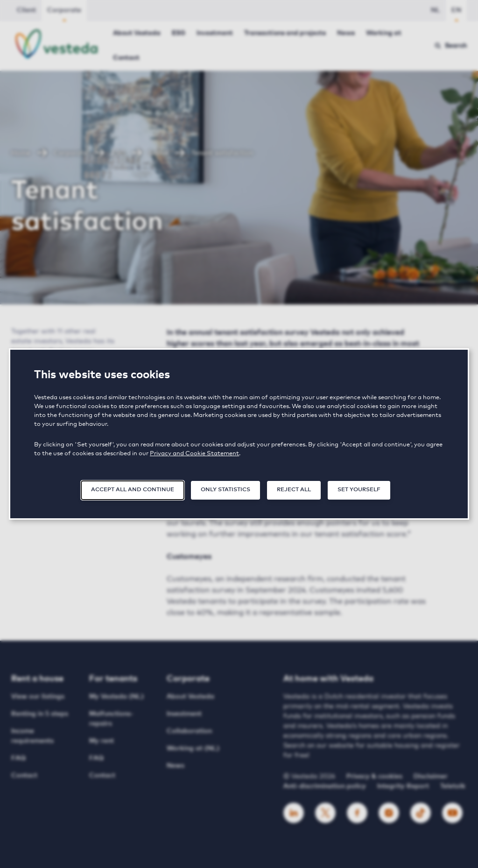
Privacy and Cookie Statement (194, 454)
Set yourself (359, 490)
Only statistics (225, 490)
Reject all (294, 490)
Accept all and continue (133, 490)
